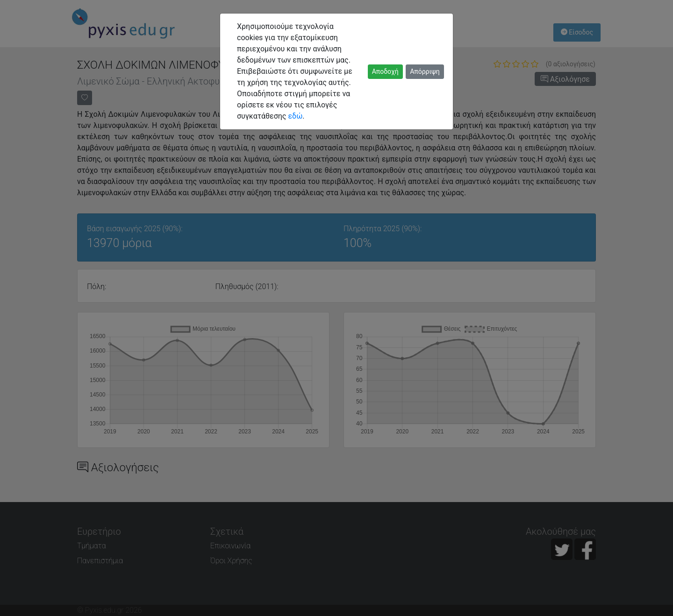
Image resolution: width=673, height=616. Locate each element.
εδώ (295, 116)
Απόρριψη (425, 71)
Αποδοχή (385, 71)
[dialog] (336, 308)
